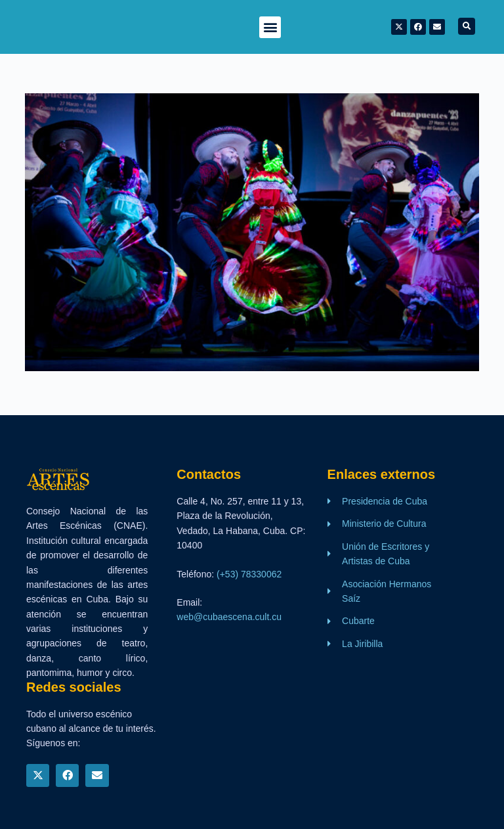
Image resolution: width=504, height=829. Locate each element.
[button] (270, 27)
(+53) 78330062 (249, 574)
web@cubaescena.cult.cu (229, 617)
